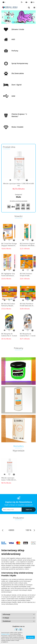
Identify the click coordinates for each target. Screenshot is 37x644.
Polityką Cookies (5, 634)
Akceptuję (30, 637)
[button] (32, 2)
